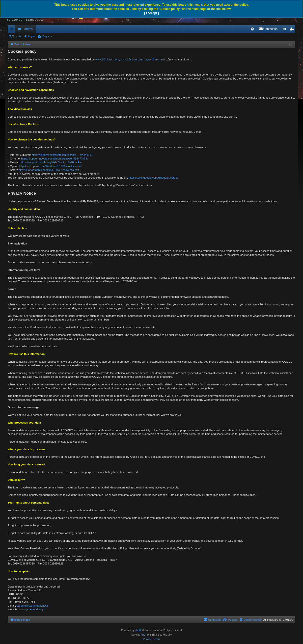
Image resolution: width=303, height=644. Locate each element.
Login (31, 36)
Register (47, 36)
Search (16, 36)
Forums (28, 29)
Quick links (12, 30)
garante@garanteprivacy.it (32, 606)
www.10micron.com (107, 59)
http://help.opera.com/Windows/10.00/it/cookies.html (51, 166)
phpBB (139, 630)
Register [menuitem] (293, 30)
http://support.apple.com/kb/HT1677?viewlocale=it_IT (51, 170)
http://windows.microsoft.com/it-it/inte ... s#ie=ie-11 (62, 155)
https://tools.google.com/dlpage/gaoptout (153, 178)
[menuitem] (252, 29)
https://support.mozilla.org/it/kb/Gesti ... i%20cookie (51, 162)
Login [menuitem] (285, 30)
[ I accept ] (151, 13)
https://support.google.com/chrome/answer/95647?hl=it (54, 159)
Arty (143, 635)
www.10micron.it (155, 59)
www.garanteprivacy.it (32, 609)
